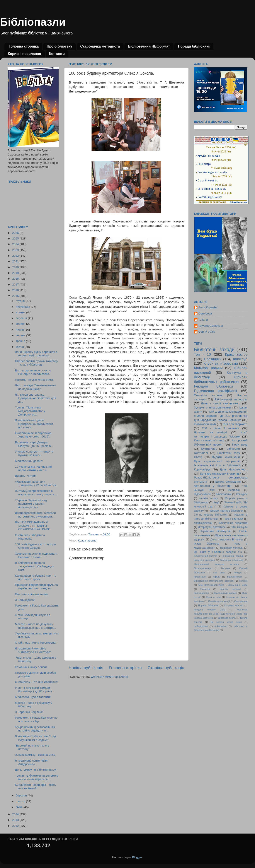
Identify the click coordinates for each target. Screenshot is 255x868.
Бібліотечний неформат (231, 399)
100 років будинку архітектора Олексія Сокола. (35, 546)
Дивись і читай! (25, 476)
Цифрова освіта (227, 618)
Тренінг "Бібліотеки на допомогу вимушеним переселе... (37, 777)
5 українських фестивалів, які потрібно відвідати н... (35, 729)
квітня (20, 347)
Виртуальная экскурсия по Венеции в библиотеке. (33, 372)
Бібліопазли (33, 22)
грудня (21, 301)
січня (20, 807)
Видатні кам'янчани (226, 457)
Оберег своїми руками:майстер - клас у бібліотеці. (36, 363)
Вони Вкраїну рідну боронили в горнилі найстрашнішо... (36, 354)
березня (22, 795)
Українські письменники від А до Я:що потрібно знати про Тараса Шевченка (221, 614)
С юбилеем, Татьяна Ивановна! (37, 682)
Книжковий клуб (205, 424)
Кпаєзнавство (201, 593)
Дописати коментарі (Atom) (110, 677)
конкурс (238, 572)
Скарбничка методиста (100, 46)
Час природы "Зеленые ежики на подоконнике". (35, 387)
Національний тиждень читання (216, 564)
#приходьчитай (203, 523)
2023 (16, 250)
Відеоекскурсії (235, 577)
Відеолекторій (203, 494)
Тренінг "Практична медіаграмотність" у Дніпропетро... (30, 411)
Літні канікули (239, 527)
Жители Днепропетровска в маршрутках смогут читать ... (36, 493)
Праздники (213, 359)
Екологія (205, 589)
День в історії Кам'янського (221, 403)
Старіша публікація (166, 668)
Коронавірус (202, 469)
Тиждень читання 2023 (210, 610)
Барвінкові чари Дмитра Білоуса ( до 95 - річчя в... (34, 444)
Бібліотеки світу (229, 453)
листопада (23, 307)
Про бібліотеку (59, 46)
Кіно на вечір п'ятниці (209, 440)
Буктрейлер (209, 449)
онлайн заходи (208, 498)
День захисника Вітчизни (227, 540)
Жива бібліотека (207, 544)
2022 (16, 256)
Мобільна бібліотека (232, 560)
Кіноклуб (240, 359)
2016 (16, 290)
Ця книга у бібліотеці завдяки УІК (218, 552)
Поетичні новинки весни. (32, 594)
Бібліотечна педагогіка (233, 523)
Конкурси (242, 494)
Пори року (240, 445)
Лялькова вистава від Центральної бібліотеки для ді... (36, 398)
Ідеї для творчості (235, 424)
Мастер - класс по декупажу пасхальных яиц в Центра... (36, 626)
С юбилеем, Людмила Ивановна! (30, 537)
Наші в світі (213, 597)
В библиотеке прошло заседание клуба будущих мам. (34, 566)
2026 (16, 233)
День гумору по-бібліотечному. (36, 770)
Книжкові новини (208, 368)
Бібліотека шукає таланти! (33, 697)
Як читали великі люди (226, 622)
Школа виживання (228, 482)
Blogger (137, 857)
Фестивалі (201, 453)
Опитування (241, 601)
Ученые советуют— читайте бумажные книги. (34, 453)
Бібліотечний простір (206, 556)
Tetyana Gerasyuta (211, 326)
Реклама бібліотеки (213, 386)
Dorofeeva (205, 314)
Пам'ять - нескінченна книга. (34, 380)
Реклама (225, 568)
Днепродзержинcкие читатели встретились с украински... (35, 515)
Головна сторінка (24, 46)
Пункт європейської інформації (217, 461)
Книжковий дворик (233, 556)
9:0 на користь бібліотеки (211, 515)
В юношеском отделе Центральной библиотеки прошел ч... (34, 424)
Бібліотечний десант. (29, 461)
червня (21, 335)
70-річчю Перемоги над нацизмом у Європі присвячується (31, 504)
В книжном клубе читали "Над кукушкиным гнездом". (36, 738)
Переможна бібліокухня (215, 531)
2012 (16, 826)
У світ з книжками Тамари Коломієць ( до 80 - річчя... (35, 689)
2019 (16, 273)
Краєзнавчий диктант (225, 593)
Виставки (234, 490)
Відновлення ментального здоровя (214, 581)
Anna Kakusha (208, 307)
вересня (22, 318)
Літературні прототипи (212, 527)
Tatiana (203, 320)
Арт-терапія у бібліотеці (212, 486)
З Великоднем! (25, 600)
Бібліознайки (224, 494)
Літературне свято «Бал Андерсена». (31, 762)
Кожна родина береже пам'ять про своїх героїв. (36, 577)
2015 (16, 296)
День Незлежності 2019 (211, 585)
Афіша (217, 577)
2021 (16, 261)
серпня (21, 324)
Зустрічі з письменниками (212, 408)
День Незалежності (234, 469)
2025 (16, 238)
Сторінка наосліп (234, 605)
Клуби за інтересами (221, 363)
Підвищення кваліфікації (216, 391)
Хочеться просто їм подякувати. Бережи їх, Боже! (37, 555)
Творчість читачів (208, 395)
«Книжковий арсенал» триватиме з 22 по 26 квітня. (36, 483)
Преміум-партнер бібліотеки (226, 511)
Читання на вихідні (210, 432)
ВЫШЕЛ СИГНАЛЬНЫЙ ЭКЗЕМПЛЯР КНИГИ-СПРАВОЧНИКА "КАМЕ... (34, 526)
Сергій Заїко (207, 332)
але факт (219, 572)
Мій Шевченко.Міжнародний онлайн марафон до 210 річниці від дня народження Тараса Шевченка (221, 416)
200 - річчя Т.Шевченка (221, 428)
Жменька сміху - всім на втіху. (35, 755)
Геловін (243, 581)
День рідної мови (238, 585)
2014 (16, 814)
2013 (16, 820)
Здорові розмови (230, 589)
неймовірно (221, 626)
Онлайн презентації (219, 601)
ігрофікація (200, 577)
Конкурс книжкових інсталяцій (221, 474)
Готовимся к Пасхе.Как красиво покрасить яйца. (36, 719)
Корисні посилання (24, 54)
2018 (16, 279)
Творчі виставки (233, 519)
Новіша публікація (86, 668)
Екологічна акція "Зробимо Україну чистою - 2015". (33, 435)
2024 (16, 244)
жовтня (21, 312)
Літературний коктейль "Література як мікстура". (34, 650)
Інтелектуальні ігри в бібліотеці (217, 465)
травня (21, 341)
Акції (216, 502)
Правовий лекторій (232, 548)
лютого (21, 801)
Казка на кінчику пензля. (32, 667)
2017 (16, 284)
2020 (16, 267)
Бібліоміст (233, 449)
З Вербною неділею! (29, 712)
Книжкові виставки (204, 560)
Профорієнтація (203, 568)
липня (20, 330)
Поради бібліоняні (194, 46)
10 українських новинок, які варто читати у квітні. (34, 468)
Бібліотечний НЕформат (149, 46)
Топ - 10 (202, 354)
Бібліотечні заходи (214, 349)
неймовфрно (201, 626)
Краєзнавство (87, 541)
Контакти (57, 54)
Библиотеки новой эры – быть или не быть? (35, 787)
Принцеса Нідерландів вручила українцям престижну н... (36, 587)
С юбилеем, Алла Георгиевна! (36, 643)
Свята (198, 457)
